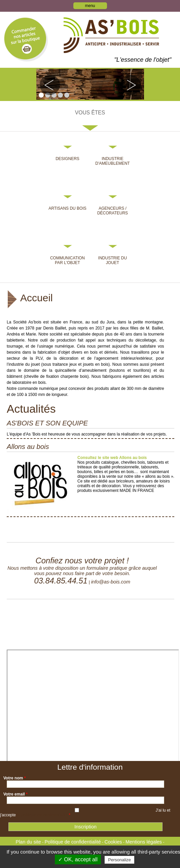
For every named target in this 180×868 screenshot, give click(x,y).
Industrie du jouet (113, 260)
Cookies (113, 842)
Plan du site (28, 842)
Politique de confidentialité (73, 842)
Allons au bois (28, 447)
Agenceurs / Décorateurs (113, 211)
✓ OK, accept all (78, 859)
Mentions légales (144, 842)
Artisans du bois (67, 208)
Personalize (119, 860)
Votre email (15, 794)
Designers (67, 159)
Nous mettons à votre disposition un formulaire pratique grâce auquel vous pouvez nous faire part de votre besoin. (82, 571)
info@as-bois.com (111, 582)
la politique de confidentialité (42, 815)
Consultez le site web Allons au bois (112, 458)
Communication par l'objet (67, 260)
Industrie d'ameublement (112, 161)
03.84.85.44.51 (61, 581)
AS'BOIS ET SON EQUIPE (47, 423)
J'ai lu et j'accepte (85, 813)
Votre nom (14, 778)
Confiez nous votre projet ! (82, 560)
